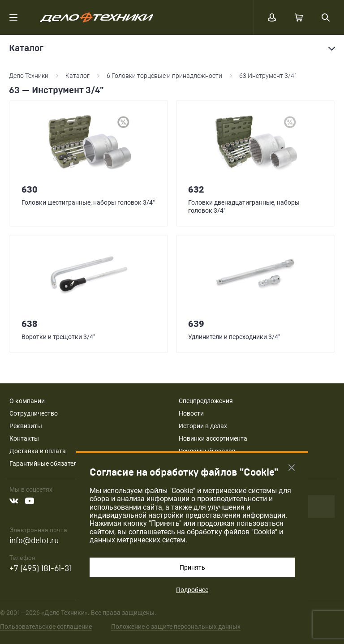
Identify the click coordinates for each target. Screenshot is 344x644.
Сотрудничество (34, 413)
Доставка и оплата (38, 451)
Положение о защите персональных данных (176, 627)
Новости (191, 413)
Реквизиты (26, 426)
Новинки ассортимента (213, 438)
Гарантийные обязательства (52, 464)
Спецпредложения (206, 401)
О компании (27, 401)
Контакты (24, 438)
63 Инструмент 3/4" (268, 76)
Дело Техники (29, 76)
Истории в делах (203, 426)
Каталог (77, 76)
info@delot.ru (34, 541)
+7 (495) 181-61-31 (40, 569)
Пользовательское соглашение (46, 627)
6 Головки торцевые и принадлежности (164, 76)
